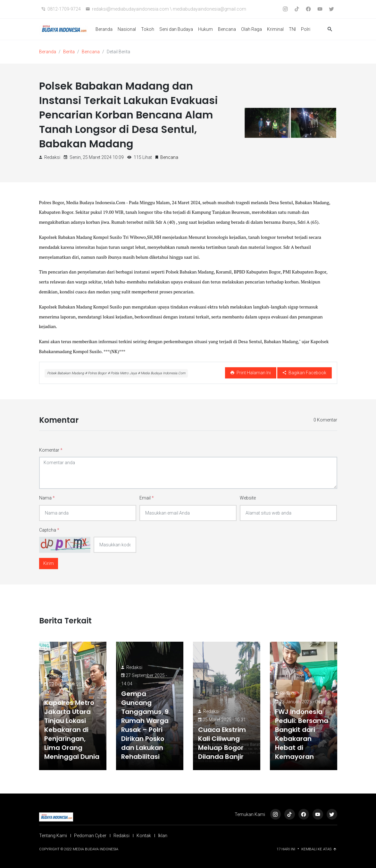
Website (248, 498)
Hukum (205, 29)
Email (147, 498)
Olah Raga (251, 29)
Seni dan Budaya (176, 29)
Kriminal (275, 29)
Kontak (144, 836)
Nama (47, 498)
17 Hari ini (286, 849)
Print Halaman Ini (251, 373)
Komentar (51, 450)
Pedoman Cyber (90, 836)
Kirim (49, 563)
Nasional (127, 29)
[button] (330, 29)
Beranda (104, 29)
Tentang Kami (53, 836)
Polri (306, 29)
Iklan (163, 836)
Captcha (49, 530)
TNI (292, 29)
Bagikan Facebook (305, 373)
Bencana (227, 29)
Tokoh (148, 29)
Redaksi (57, 676)
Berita (69, 52)
